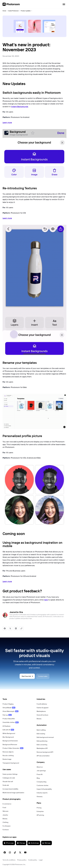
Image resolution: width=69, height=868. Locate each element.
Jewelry (5, 815)
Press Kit (40, 774)
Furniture (6, 830)
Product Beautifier (9, 719)
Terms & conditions (9, 860)
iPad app (21, 843)
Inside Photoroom (13, 11)
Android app (34, 843)
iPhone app (9, 843)
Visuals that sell (8, 782)
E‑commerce (7, 804)
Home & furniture (42, 715)
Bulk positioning (42, 741)
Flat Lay (7, 715)
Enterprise (40, 811)
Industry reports (42, 793)
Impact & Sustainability (44, 789)
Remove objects (8, 752)
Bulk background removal (45, 737)
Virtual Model (9, 708)
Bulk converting (42, 745)
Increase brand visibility (10, 789)
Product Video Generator (13, 748)
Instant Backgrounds (20, 107)
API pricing (40, 815)
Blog (38, 778)
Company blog (41, 782)
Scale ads (6, 785)
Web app (46, 843)
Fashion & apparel (42, 708)
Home (4, 11)
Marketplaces (41, 711)
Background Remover (10, 745)
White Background (9, 733)
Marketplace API (42, 748)
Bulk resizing (41, 734)
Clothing (5, 822)
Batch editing (41, 730)
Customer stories (42, 785)
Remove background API (45, 752)
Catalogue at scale (9, 778)
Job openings (41, 771)
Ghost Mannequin (10, 711)
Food (4, 807)
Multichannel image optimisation (13, 793)
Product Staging (8, 704)
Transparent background (11, 763)
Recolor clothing (8, 756)
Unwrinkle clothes (11, 722)
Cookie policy (33, 860)
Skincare (5, 811)
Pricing (39, 808)
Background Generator (10, 741)
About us (40, 767)
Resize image (7, 759)
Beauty (5, 819)
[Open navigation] (64, 4)
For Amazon (7, 826)
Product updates (26, 11)
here (46, 600)
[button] (17, 699)
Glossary (40, 796)
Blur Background (8, 737)
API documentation (43, 756)
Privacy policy (22, 860)
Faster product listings (10, 774)
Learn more (7, 122)
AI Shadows (6, 726)
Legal (41, 860)
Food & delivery (42, 704)
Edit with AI (8, 730)
